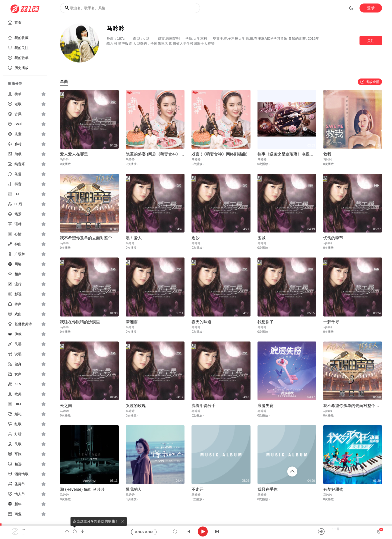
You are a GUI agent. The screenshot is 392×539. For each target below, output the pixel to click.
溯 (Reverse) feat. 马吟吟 (82, 489)
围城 (261, 238)
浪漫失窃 (265, 406)
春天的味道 (201, 322)
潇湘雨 (132, 322)
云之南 (66, 406)
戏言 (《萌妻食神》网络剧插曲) (219, 154)
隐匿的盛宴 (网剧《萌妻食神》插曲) (158, 154)
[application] (196, 531)
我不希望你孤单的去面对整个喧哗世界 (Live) (99, 238)
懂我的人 (134, 489)
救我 (327, 154)
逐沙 (195, 238)
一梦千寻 (331, 322)
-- (24, 529)
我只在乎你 (267, 489)
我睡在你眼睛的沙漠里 (80, 322)
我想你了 (265, 322)
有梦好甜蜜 (333, 489)
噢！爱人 (134, 238)
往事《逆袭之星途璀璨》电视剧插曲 (289, 154)
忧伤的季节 (333, 238)
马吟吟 (64, 159)
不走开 (197, 489)
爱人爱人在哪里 (74, 154)
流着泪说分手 (203, 406)
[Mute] (321, 531)
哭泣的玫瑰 (136, 406)
